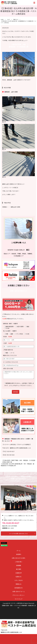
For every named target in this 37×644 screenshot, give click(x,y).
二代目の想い (19, 562)
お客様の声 (18, 573)
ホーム (18, 551)
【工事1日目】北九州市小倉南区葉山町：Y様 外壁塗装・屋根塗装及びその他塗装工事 (17, 465)
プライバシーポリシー (19, 595)
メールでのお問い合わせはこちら (18, 534)
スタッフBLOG (18, 580)
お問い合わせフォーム (19, 591)
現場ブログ (16, 19)
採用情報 (19, 565)
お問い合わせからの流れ (18, 558)
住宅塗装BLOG (18, 588)
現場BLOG (18, 584)
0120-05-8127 (13, 523)
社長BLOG (18, 577)
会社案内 (19, 554)
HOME (2, 19)
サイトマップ (19, 599)
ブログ (8, 19)
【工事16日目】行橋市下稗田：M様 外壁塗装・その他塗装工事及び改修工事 (19, 461)
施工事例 (19, 569)
